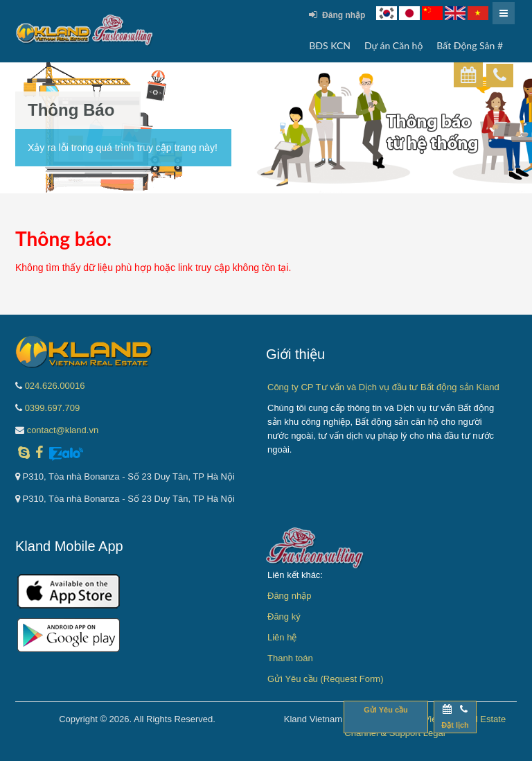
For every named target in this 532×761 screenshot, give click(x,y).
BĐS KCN (330, 45)
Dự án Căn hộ (393, 45)
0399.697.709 (53, 408)
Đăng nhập (337, 15)
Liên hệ (282, 637)
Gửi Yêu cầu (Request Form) (325, 679)
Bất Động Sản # (470, 45)
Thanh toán (290, 658)
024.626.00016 (55, 386)
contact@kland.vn (63, 430)
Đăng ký (284, 616)
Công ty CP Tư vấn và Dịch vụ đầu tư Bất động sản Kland (383, 387)
